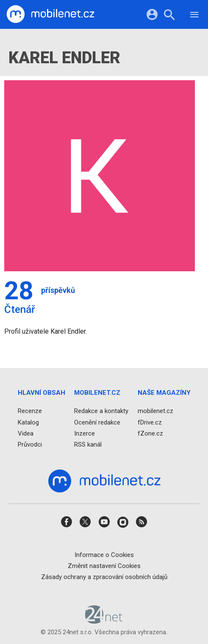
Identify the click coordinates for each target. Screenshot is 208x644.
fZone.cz (150, 433)
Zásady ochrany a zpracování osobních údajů (104, 577)
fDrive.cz (150, 422)
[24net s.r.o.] (104, 621)
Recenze (30, 411)
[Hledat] (169, 16)
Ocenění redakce (97, 422)
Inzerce (85, 433)
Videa (26, 433)
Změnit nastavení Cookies (104, 566)
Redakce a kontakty (101, 411)
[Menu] (194, 16)
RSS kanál (88, 444)
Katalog (28, 422)
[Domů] (50, 14)
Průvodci (30, 444)
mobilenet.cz (155, 411)
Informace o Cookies (104, 555)
